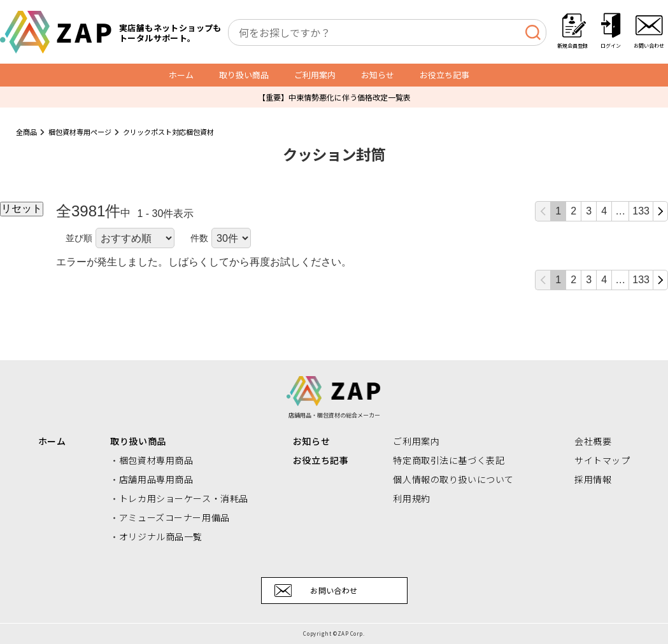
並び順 (79, 238)
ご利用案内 (315, 75)
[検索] (533, 32)
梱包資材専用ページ (80, 132)
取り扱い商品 (244, 75)
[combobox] (387, 32)
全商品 (26, 132)
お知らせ (378, 75)
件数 (199, 238)
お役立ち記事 (444, 75)
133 (641, 211)
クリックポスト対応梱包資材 (168, 132)
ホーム (181, 75)
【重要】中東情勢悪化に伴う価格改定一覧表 (334, 97)
